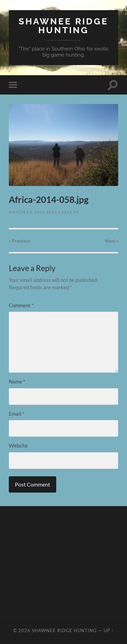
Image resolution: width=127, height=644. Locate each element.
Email (17, 414)
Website (18, 445)
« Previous (20, 241)
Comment (21, 305)
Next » (112, 241)
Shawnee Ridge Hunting (63, 26)
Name (17, 381)
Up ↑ (109, 630)
